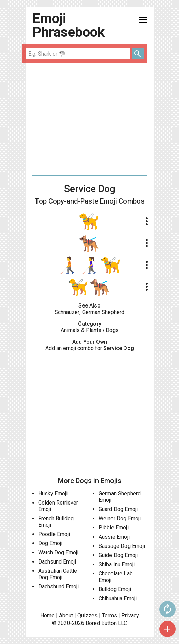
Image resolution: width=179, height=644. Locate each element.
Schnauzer (67, 312)
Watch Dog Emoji (58, 552)
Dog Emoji (50, 543)
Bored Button (101, 623)
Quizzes (87, 616)
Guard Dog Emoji (118, 509)
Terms (109, 616)
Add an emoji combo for (90, 348)
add (167, 629)
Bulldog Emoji (115, 589)
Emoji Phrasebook (69, 25)
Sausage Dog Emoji (122, 546)
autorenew (167, 609)
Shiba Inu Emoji (117, 564)
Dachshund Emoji (58, 587)
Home (47, 616)
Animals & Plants (81, 330)
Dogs (112, 330)
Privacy (130, 616)
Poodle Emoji (54, 534)
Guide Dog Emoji (118, 555)
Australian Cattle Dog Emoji (58, 574)
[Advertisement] (90, 119)
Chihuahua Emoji (118, 598)
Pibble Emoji (114, 528)
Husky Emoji (53, 493)
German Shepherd (103, 312)
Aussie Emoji (114, 537)
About (66, 616)
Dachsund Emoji (57, 562)
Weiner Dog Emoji (120, 518)
